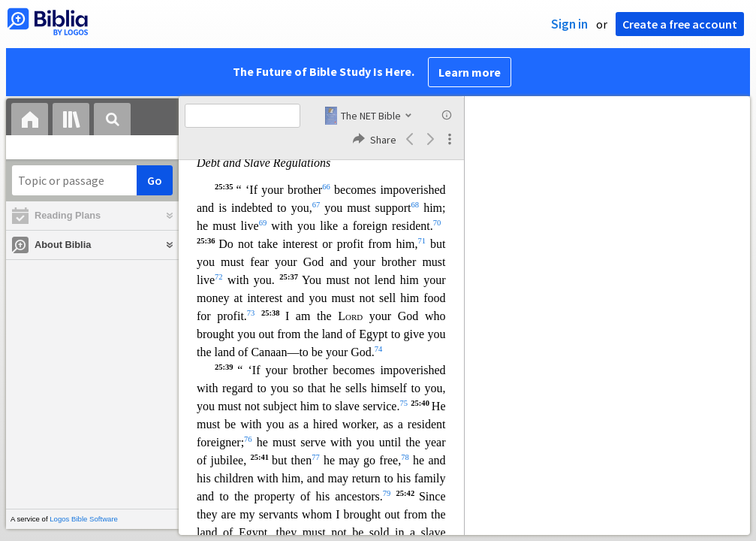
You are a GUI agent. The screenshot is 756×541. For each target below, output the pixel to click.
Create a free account (680, 24)
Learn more (470, 72)
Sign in (569, 24)
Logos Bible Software (84, 519)
